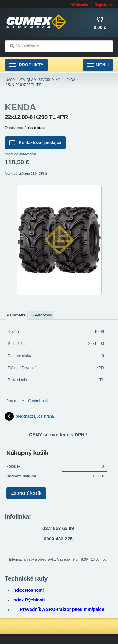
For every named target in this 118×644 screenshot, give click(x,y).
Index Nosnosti (30, 590)
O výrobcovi (41, 315)
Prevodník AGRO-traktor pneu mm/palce (62, 609)
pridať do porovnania (20, 154)
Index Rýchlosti (30, 600)
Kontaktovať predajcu (35, 143)
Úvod (10, 80)
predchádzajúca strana (29, 416)
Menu (98, 65)
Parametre (16, 315)
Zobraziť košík (26, 493)
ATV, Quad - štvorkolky (39, 80)
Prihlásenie (79, 5)
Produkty (26, 65)
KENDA (70, 80)
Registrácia (104, 5)
